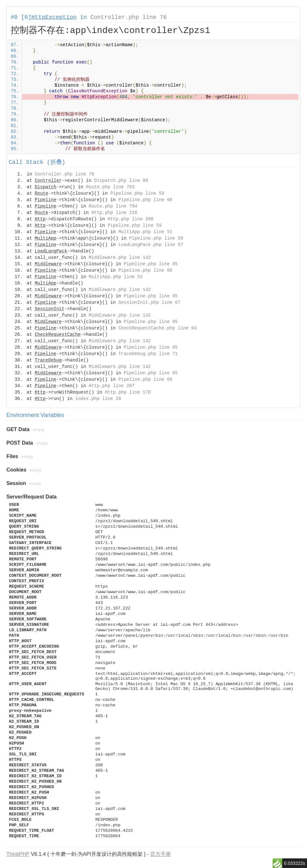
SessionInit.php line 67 (149, 302)
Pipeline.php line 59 (137, 193)
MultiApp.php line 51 (145, 232)
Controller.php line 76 (128, 17)
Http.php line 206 (131, 219)
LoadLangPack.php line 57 (151, 245)
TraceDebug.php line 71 (148, 354)
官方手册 (161, 854)
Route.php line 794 (113, 206)
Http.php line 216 (114, 213)
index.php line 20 (98, 399)
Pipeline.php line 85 (151, 264)
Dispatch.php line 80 (121, 181)
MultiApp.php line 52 (116, 277)
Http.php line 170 (128, 392)
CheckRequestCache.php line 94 (158, 328)
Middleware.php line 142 (120, 258)
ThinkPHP (18, 854)
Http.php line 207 (112, 386)
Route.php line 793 (110, 187)
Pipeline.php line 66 (145, 200)
